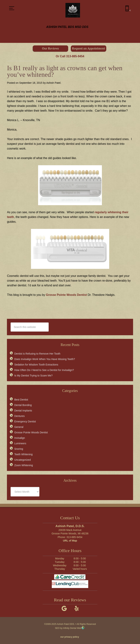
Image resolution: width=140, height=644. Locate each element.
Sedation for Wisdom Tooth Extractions (36, 365)
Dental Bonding (23, 405)
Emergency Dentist (25, 421)
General (19, 427)
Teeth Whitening (23, 454)
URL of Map (70, 541)
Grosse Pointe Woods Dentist (66, 295)
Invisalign (20, 438)
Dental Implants (23, 411)
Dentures (19, 416)
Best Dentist (21, 400)
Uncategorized (22, 460)
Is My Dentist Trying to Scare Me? (33, 376)
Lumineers (20, 443)
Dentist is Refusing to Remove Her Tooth (37, 354)
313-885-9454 (75, 56)
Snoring (19, 449)
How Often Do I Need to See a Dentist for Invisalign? (44, 370)
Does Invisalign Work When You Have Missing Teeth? (45, 359)
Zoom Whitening (24, 465)
